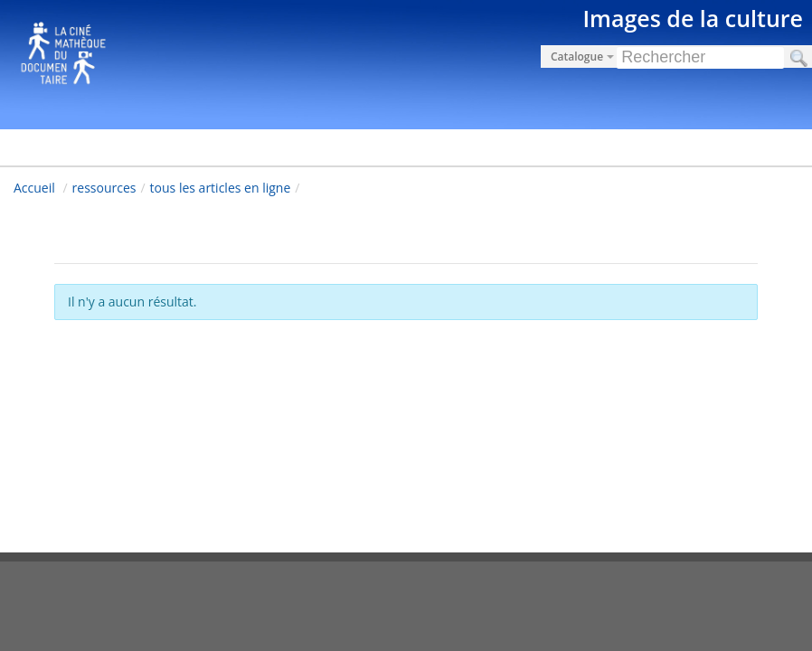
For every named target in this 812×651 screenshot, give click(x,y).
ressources (104, 188)
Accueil (34, 188)
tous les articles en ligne (221, 188)
